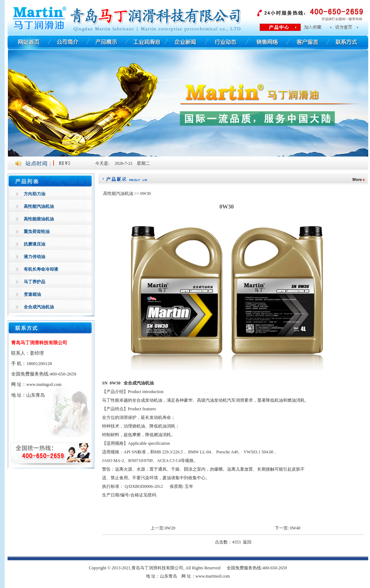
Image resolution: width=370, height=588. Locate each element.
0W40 (295, 528)
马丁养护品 (34, 282)
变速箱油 (32, 294)
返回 (247, 542)
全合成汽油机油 (39, 307)
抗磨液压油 (34, 244)
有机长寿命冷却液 (41, 269)
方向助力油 (34, 194)
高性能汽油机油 (39, 206)
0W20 (170, 528)
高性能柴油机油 (39, 219)
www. (44, 384)
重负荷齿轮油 (37, 232)
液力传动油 (34, 257)
